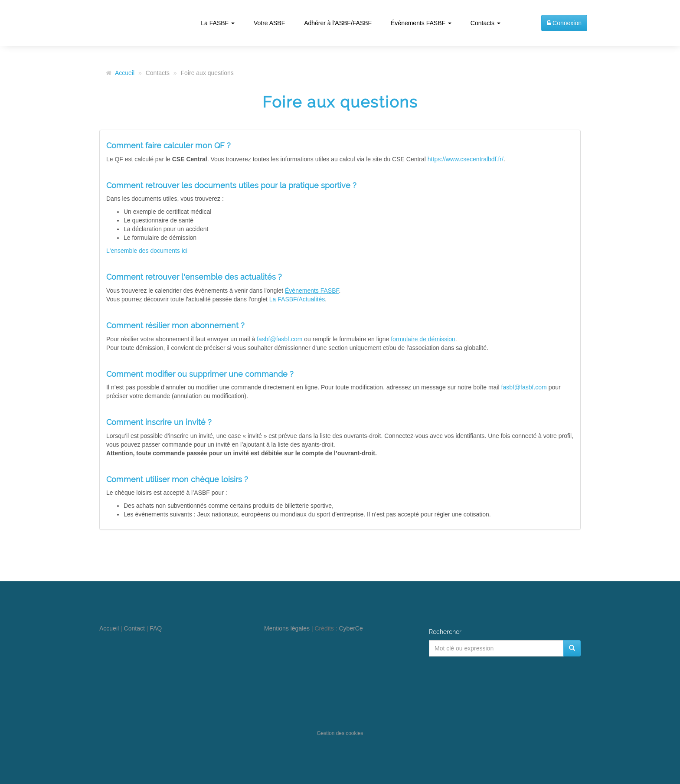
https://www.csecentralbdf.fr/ (466, 159)
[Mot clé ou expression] (496, 648)
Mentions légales (287, 628)
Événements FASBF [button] (421, 23)
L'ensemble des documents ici (147, 251)
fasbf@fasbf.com (280, 339)
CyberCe (351, 628)
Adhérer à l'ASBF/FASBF (338, 23)
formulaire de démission (423, 339)
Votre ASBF (269, 23)
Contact (134, 628)
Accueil (125, 73)
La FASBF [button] (218, 23)
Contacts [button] (485, 23)
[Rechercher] (572, 648)
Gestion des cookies (340, 733)
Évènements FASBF (312, 291)
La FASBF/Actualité (296, 299)
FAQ (156, 628)
